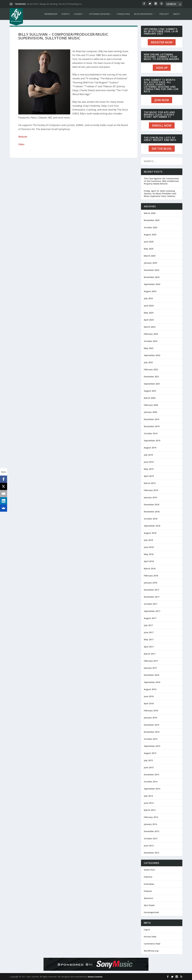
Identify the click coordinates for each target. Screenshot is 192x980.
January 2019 (150, 497)
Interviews (149, 884)
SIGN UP (162, 68)
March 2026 (150, 213)
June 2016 (149, 696)
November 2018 (152, 512)
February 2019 (151, 490)
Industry (148, 877)
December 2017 (151, 590)
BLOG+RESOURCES (143, 14)
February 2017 (151, 661)
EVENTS (66, 14)
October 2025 (151, 227)
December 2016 (151, 675)
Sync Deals (149, 905)
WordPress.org (151, 951)
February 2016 (151, 711)
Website (23, 137)
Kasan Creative (95, 977)
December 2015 (151, 725)
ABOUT (177, 14)
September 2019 (152, 441)
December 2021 (151, 377)
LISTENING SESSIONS (99, 14)
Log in (147, 930)
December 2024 (151, 270)
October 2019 (151, 433)
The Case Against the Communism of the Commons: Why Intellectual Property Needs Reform (161, 181)
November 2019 (152, 426)
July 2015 (148, 760)
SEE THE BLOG (162, 149)
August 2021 (150, 391)
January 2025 (150, 263)
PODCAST (164, 14)
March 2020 (150, 398)
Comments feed (152, 944)
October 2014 (151, 782)
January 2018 (150, 583)
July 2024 (148, 298)
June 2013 (149, 846)
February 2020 (151, 405)
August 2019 (150, 448)
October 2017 (151, 604)
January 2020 (150, 412)
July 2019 (148, 455)
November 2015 (152, 732)
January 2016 (150, 718)
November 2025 (152, 220)
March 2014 (150, 810)
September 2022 (152, 355)
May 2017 (149, 639)
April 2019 (149, 476)
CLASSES (78, 14)
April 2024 (149, 320)
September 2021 (152, 384)
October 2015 (151, 739)
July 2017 (148, 625)
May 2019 (149, 469)
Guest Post (149, 870)
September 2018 (152, 526)
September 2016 (152, 682)
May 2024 (149, 313)
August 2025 (150, 235)
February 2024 (151, 334)
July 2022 (148, 362)
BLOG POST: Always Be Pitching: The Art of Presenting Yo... (55, 4)
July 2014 (148, 796)
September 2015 (152, 746)
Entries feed (150, 937)
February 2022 (151, 369)
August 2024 (150, 291)
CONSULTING (123, 14)
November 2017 (152, 597)
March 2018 (150, 569)
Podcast (148, 891)
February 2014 (151, 817)
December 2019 (151, 419)
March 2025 (150, 256)
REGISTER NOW (162, 42)
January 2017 (150, 668)
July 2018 (148, 540)
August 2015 (150, 753)
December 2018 (151, 505)
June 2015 (149, 767)
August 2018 (150, 533)
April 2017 (149, 647)
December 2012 (151, 853)
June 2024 (149, 306)
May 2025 (149, 249)
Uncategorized (151, 912)
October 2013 (151, 839)
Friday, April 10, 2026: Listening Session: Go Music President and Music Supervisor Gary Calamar (160, 194)
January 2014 (150, 824)
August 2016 (150, 689)
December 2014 (151, 775)
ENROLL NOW (162, 125)
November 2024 (152, 277)
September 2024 (152, 284)
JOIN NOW (162, 100)
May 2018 (149, 554)
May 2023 (149, 348)
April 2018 (149, 561)
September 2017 (152, 611)
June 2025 (149, 242)
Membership (51, 14)
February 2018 (151, 576)
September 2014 (152, 789)
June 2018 (149, 547)
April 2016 (149, 703)
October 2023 (151, 341)
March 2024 (150, 327)
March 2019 (150, 483)
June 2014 (149, 803)
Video (21, 144)
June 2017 (149, 632)
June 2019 (149, 462)
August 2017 (150, 618)
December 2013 (151, 831)
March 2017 (150, 654)
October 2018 (151, 519)
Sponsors (148, 898)
